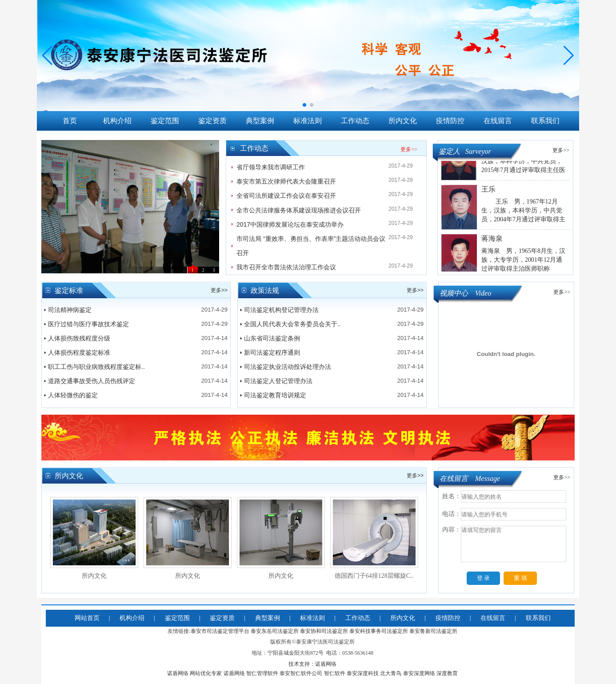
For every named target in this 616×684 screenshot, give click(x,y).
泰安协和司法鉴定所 (324, 631)
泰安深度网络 (419, 673)
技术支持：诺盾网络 (312, 664)
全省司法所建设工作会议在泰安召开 (286, 196)
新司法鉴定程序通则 (272, 352)
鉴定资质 (212, 121)
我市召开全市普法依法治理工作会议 (286, 267)
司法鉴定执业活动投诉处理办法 (288, 367)
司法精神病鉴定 (70, 310)
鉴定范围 (165, 121)
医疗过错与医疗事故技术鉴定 (88, 324)
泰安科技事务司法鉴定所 (379, 631)
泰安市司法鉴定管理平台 (220, 631)
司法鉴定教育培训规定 (275, 395)
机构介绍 (117, 121)
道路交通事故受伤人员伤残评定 (92, 381)
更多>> (409, 149)
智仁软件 (335, 673)
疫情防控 (450, 121)
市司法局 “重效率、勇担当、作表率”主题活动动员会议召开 (311, 246)
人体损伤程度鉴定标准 (79, 352)
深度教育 (447, 673)
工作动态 (355, 121)
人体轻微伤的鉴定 (73, 395)
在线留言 (498, 121)
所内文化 (403, 121)
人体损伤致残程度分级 (79, 338)
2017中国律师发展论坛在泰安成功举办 (290, 224)
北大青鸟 (391, 673)
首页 (70, 121)
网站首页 (87, 618)
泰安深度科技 (363, 673)
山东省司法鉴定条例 (272, 338)
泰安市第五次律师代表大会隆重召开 (286, 181)
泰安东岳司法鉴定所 (275, 631)
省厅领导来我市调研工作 (271, 167)
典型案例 (260, 121)
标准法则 (308, 121)
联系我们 (545, 121)
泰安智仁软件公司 (301, 673)
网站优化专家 (206, 673)
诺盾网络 (178, 673)
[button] (569, 56)
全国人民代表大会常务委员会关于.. (292, 324)
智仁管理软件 (262, 673)
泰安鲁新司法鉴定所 (433, 631)
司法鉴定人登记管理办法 (278, 381)
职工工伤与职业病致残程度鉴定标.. (96, 367)
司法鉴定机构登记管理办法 (281, 310)
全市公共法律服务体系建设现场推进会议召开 (299, 210)
